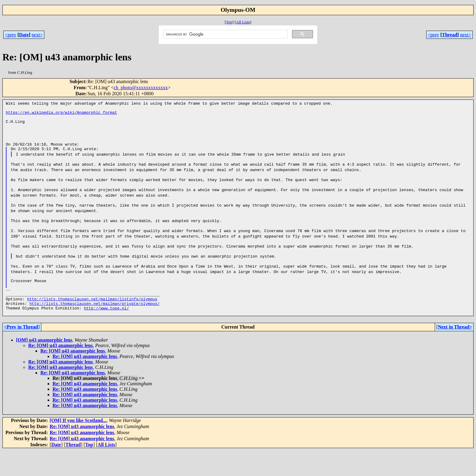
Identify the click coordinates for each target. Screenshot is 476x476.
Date (24, 35)
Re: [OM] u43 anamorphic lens (60, 371)
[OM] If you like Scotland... (78, 446)
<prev (10, 35)
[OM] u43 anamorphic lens (44, 365)
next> (37, 35)
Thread (450, 35)
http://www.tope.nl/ (106, 333)
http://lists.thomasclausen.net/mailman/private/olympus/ (95, 327)
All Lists (243, 22)
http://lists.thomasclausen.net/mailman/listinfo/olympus (92, 322)
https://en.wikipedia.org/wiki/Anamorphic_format (61, 114)
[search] (225, 34)
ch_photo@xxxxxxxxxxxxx (141, 88)
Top (229, 22)
